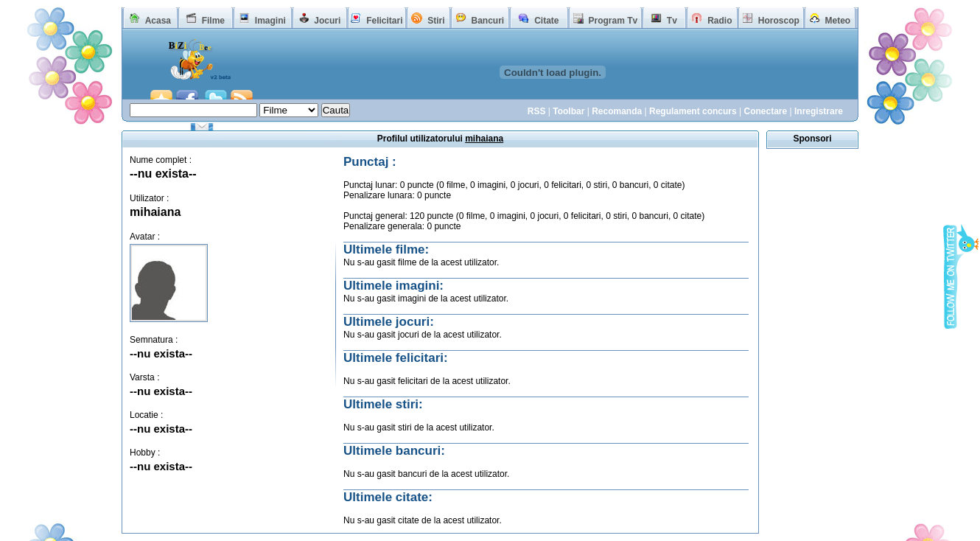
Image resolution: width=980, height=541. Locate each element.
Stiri (436, 21)
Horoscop (779, 21)
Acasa (158, 21)
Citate (546, 21)
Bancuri (487, 21)
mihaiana (155, 212)
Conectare (765, 111)
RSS (537, 111)
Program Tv (613, 21)
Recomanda (617, 111)
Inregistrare (819, 111)
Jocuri (327, 21)
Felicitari (384, 21)
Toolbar (568, 111)
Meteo (838, 21)
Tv (672, 21)
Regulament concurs (693, 111)
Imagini (270, 21)
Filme (213, 21)
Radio (720, 21)
